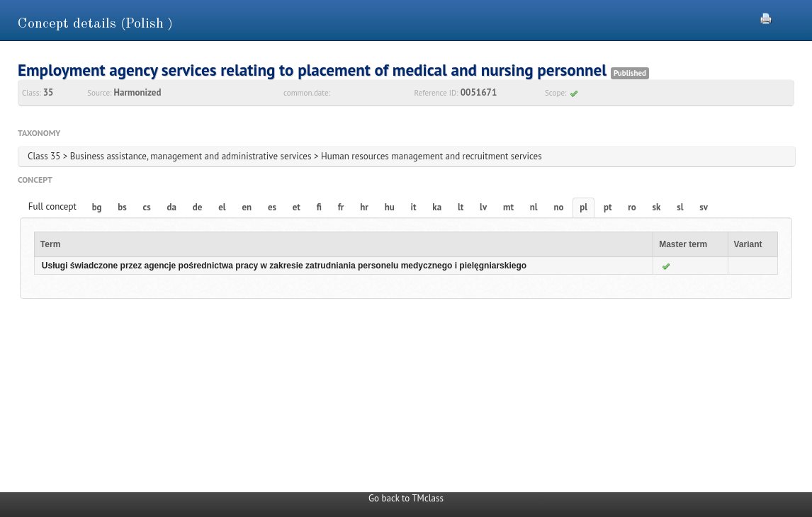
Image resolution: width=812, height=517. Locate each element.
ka (437, 207)
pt (608, 207)
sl (680, 207)
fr (341, 207)
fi (319, 207)
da (172, 207)
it (414, 207)
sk (657, 207)
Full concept (52, 206)
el (222, 207)
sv (704, 207)
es (272, 207)
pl (583, 207)
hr (364, 207)
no (558, 207)
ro (632, 207)
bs (122, 207)
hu (390, 207)
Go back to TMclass (406, 498)
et (297, 207)
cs (147, 207)
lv (483, 207)
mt (508, 207)
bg (97, 207)
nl (534, 207)
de (198, 207)
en (247, 207)
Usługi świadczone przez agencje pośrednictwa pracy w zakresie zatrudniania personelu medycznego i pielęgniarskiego (284, 266)
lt (461, 207)
